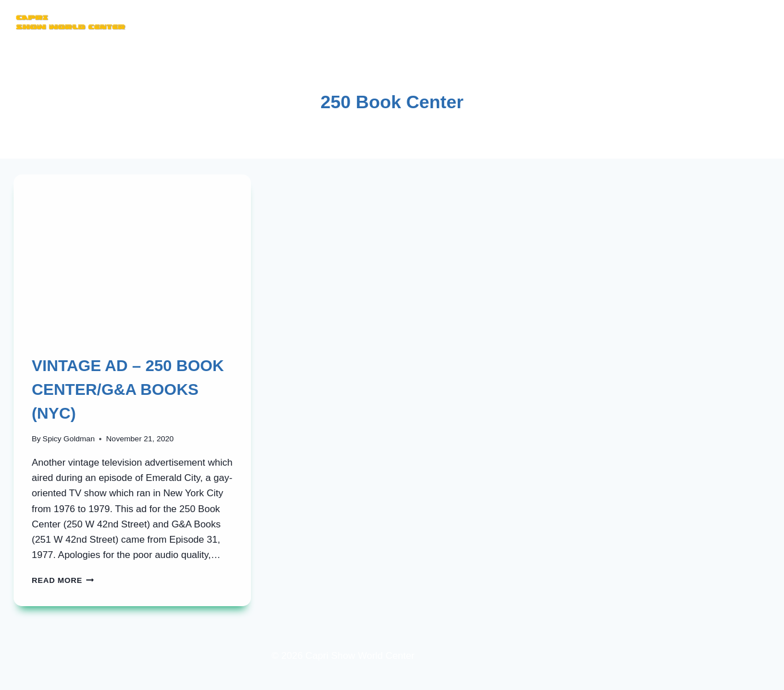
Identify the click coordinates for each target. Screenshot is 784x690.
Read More (63, 580)
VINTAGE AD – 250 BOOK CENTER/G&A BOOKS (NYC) (128, 389)
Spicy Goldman (69, 439)
